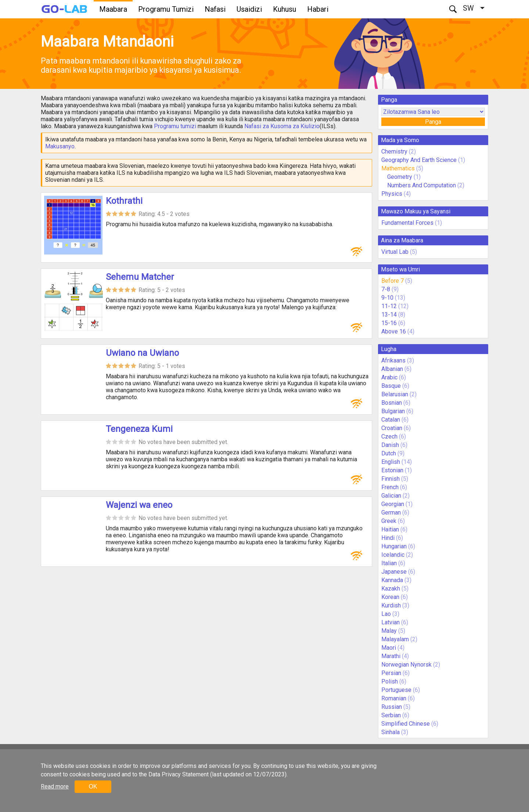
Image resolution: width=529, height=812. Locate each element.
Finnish (391, 479)
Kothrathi (124, 201)
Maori (389, 648)
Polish (390, 681)
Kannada (392, 580)
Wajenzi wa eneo (139, 505)
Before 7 (393, 281)
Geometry (400, 177)
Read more (55, 786)
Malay (389, 631)
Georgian (393, 504)
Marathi (391, 656)
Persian (391, 673)
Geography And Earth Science (419, 160)
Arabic (389, 377)
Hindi (388, 538)
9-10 (387, 298)
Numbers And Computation (422, 185)
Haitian (390, 529)
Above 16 (394, 331)
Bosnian (392, 403)
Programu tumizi (175, 126)
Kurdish (391, 605)
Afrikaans (393, 360)
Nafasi (215, 9)
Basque (391, 386)
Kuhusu (285, 9)
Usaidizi (249, 9)
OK (93, 786)
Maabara (113, 9)
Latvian (391, 622)
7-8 (386, 289)
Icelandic (393, 555)
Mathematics (398, 168)
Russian (392, 707)
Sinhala (391, 732)
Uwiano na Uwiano (142, 353)
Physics (392, 194)
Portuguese (396, 690)
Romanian (394, 698)
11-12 (389, 306)
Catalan (391, 420)
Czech (389, 436)
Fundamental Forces (407, 223)
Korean (390, 597)
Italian (389, 563)
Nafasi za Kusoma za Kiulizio (282, 126)
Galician (391, 496)
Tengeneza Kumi (139, 429)
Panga (433, 122)
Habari (318, 9)
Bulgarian (393, 411)
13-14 (389, 315)
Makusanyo (60, 146)
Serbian (391, 715)
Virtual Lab (395, 252)
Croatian (392, 428)
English (391, 462)
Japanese (394, 572)
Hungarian (394, 546)
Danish (390, 445)
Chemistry (394, 151)
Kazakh (391, 589)
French (390, 487)
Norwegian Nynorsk (406, 665)
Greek (389, 521)
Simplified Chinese (406, 724)
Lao (386, 614)
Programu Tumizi (166, 9)
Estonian (392, 470)
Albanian (392, 369)
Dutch (389, 453)
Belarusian (395, 394)
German (391, 513)
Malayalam (395, 639)
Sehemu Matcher (140, 277)
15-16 (389, 323)
